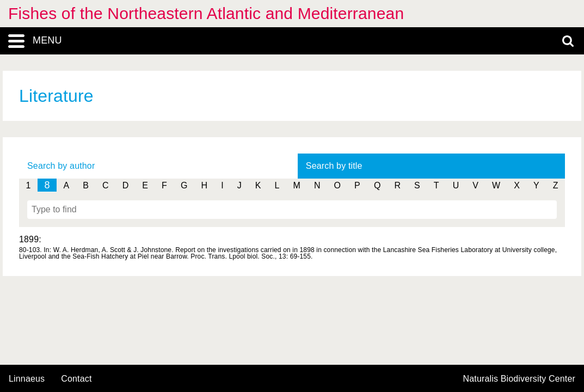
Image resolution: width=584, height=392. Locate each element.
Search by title (334, 166)
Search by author (61, 166)
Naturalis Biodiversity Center (520, 379)
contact (76, 379)
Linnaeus (27, 379)
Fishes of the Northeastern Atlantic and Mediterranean (206, 13)
